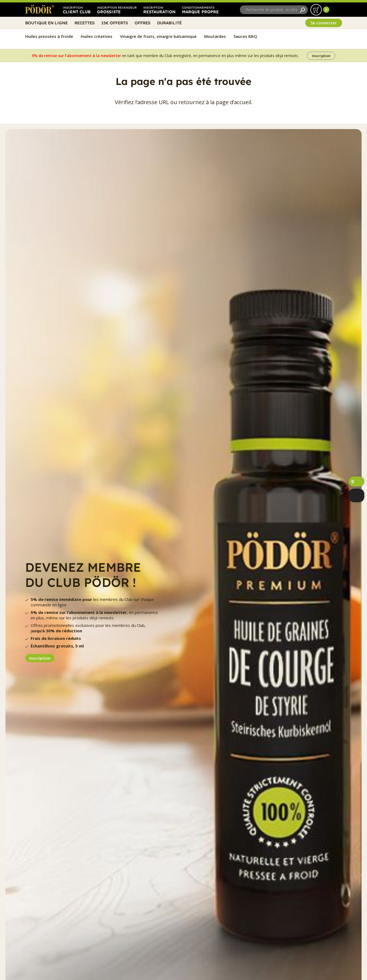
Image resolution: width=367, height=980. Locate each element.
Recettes (85, 23)
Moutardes (215, 36)
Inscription (321, 56)
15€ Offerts (115, 23)
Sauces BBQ (245, 36)
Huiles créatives (97, 36)
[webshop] (356, 495)
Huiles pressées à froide (49, 36)
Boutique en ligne (46, 23)
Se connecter (324, 23)
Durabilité (169, 23)
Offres (142, 23)
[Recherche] (302, 10)
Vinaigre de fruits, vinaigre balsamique (158, 36)
